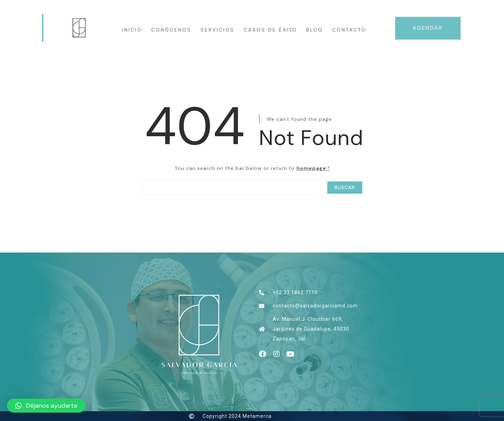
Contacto (349, 30)
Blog (315, 30)
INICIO (132, 30)
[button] (46, 406)
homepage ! (313, 168)
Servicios (218, 30)
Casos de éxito (270, 30)
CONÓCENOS (171, 30)
